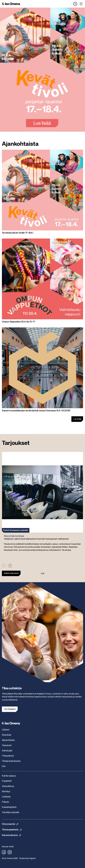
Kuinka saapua (9, 776)
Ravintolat (7, 735)
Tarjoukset (7, 745)
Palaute (5, 802)
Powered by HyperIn (28, 858)
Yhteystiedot (8, 756)
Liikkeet (6, 730)
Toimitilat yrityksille (11, 813)
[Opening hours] (76, 4)
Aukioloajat (7, 751)
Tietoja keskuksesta (11, 761)
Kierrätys (6, 792)
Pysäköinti (7, 781)
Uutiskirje (6, 797)
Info (4, 766)
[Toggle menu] (81, 4)
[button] (42, 503)
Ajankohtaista (8, 740)
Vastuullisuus (8, 786)
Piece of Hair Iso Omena (14, 536)
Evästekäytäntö (9, 807)
